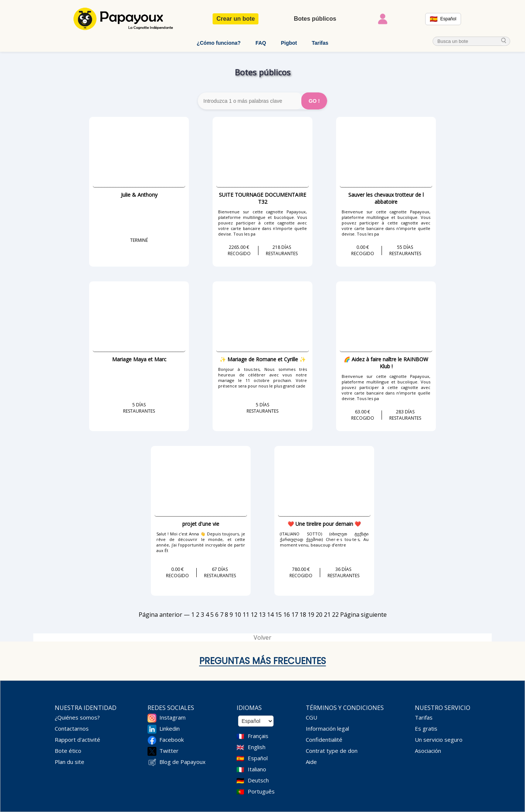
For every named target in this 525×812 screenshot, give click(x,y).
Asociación (428, 751)
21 (327, 615)
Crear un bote (236, 19)
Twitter (169, 751)
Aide (311, 762)
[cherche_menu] (504, 41)
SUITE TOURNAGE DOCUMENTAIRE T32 (262, 198)
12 (254, 615)
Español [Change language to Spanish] (258, 758)
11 (246, 615)
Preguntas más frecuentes (263, 661)
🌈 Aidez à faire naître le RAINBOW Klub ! (386, 363)
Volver (262, 637)
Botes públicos (315, 19)
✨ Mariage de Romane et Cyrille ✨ (263, 359)
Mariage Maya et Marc (139, 359)
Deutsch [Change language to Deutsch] (258, 780)
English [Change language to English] (257, 747)
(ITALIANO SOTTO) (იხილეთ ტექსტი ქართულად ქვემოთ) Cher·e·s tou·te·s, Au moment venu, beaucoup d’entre (324, 539)
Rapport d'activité (77, 740)
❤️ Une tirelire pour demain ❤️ (324, 524)
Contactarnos (72, 728)
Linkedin (170, 728)
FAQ (261, 43)
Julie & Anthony (139, 195)
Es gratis (426, 728)
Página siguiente (363, 615)
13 (262, 615)
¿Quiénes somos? (77, 717)
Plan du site (70, 762)
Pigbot (289, 43)
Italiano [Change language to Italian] (257, 769)
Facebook (172, 740)
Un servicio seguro (439, 740)
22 (335, 615)
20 (319, 615)
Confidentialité (324, 740)
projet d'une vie (201, 524)
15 (278, 615)
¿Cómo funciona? (219, 43)
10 (238, 615)
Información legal (327, 728)
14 (270, 615)
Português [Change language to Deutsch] (261, 791)
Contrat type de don (332, 751)
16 (287, 615)
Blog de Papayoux (182, 762)
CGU (311, 717)
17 (295, 615)
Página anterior (160, 615)
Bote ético (68, 751)
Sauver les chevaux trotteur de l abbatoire (386, 198)
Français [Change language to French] (258, 736)
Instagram (172, 717)
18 (303, 615)
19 (311, 615)
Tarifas (320, 43)
